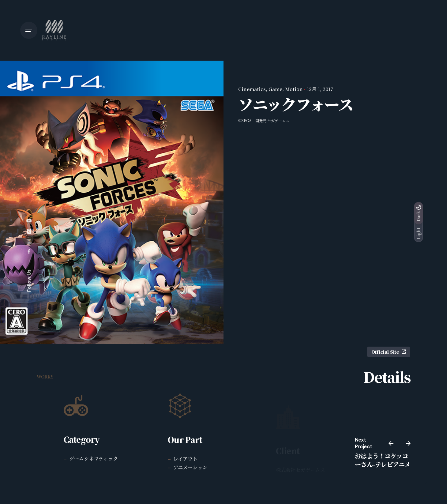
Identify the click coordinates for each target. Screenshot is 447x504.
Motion (294, 89)
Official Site (389, 352)
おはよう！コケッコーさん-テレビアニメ (383, 460)
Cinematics (252, 89)
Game (275, 89)
